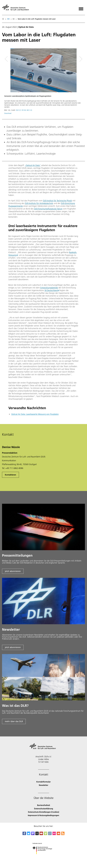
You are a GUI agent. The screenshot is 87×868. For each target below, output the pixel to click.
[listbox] (8, 19)
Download (8, 113)
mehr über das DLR (14, 721)
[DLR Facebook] (24, 834)
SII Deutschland (51, 290)
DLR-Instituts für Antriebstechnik (39, 203)
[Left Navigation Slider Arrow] (8, 59)
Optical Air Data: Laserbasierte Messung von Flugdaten (35, 414)
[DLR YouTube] (41, 834)
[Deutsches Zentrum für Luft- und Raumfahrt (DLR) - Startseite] (16, 8)
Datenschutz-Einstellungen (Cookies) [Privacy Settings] (43, 812)
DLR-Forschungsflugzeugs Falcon (48, 209)
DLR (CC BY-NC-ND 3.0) (24, 110)
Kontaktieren (10, 475)
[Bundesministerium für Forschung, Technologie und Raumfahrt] (44, 856)
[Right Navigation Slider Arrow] (80, 59)
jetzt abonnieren (13, 571)
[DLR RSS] (63, 834)
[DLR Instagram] (50, 834)
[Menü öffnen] (81, 8)
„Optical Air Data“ (33, 165)
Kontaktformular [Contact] (43, 782)
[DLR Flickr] (54, 834)
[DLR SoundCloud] (58, 834)
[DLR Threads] (37, 834)
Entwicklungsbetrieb (49, 288)
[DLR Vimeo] (46, 834)
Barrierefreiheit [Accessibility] (44, 805)
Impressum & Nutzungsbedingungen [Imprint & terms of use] (43, 815)
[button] (43, 82)
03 (14, 19)
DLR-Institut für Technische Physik (57, 201)
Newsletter (43, 785)
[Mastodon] (33, 834)
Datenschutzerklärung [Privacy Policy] (44, 809)
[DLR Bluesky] (29, 834)
